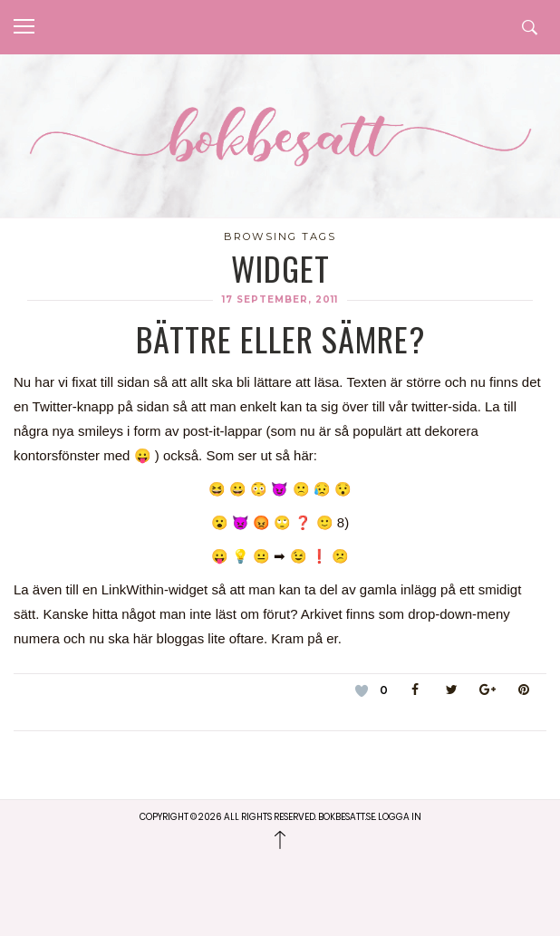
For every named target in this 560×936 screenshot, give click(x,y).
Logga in (400, 817)
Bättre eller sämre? (280, 338)
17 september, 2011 (280, 299)
